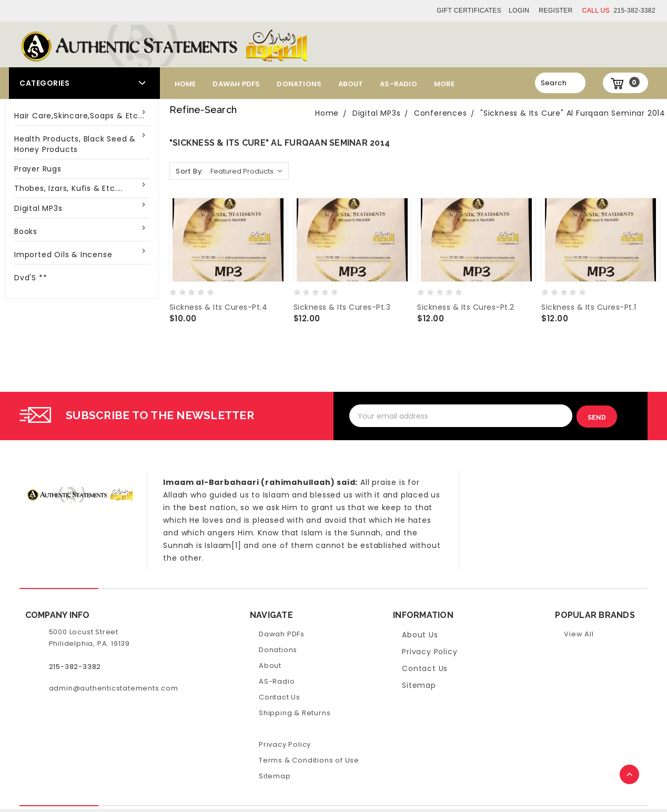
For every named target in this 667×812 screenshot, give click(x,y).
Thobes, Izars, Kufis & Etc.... (69, 188)
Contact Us (280, 697)
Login (519, 11)
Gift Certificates (469, 11)
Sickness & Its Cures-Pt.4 (219, 307)
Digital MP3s (38, 208)
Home (185, 84)
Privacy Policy (285, 744)
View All (579, 633)
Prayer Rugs (38, 169)
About (351, 84)
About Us (420, 634)
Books (26, 231)
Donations (299, 84)
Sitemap (275, 775)
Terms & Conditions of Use (309, 760)
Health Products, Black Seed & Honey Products (75, 144)
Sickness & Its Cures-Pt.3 (342, 307)
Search (554, 83)
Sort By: (190, 171)
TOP (630, 775)
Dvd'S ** (31, 278)
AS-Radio (398, 84)
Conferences (441, 113)
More (444, 84)
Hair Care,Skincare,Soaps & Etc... (79, 116)
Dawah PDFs (236, 84)
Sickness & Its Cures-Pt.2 (466, 307)
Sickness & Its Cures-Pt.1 (589, 307)
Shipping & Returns (295, 712)
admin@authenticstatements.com (114, 688)
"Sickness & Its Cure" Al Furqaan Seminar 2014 (573, 113)
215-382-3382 (619, 11)
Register (556, 11)
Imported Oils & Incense (63, 255)
